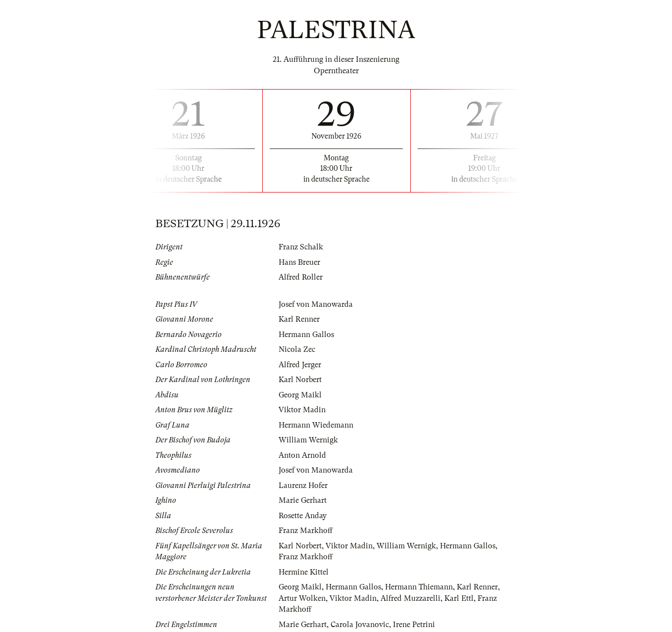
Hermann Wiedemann (316, 425)
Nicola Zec (297, 349)
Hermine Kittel (304, 572)
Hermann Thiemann (419, 587)
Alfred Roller (301, 277)
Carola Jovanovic (360, 625)
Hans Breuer (299, 262)
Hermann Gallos (306, 335)
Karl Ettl (459, 598)
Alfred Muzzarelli (410, 598)
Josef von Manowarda (316, 304)
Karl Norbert (300, 380)
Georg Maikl (300, 395)
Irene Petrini (414, 625)
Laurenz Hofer (303, 486)
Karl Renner (299, 319)
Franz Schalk (301, 247)
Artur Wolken (302, 598)
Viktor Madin (302, 410)
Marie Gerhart (303, 500)
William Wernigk (308, 440)
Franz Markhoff (306, 531)
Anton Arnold (302, 455)
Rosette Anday (303, 516)
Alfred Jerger (300, 365)
